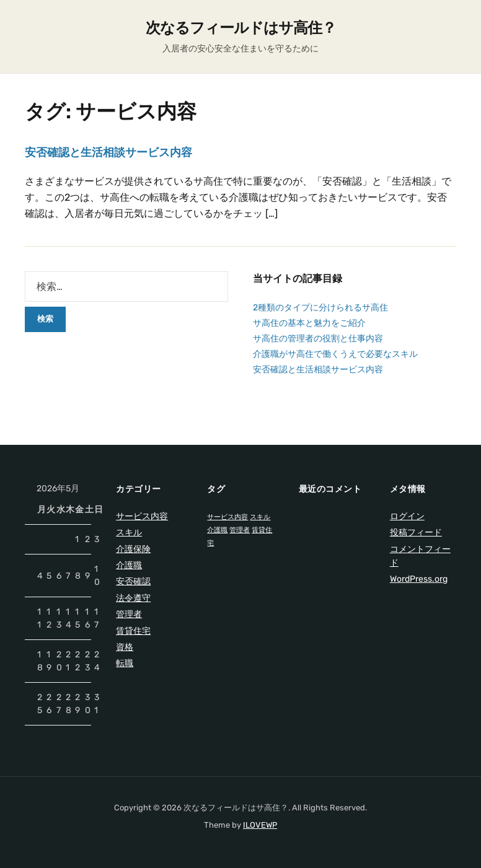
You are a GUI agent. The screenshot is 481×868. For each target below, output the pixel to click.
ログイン (407, 516)
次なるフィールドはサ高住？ (241, 28)
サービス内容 (142, 516)
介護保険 (133, 549)
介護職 (129, 565)
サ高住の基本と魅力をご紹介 (309, 323)
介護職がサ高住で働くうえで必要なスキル (335, 354)
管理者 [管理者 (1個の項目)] (240, 530)
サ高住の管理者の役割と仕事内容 (318, 339)
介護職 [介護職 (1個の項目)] (217, 530)
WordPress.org (419, 579)
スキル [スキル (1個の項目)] (260, 517)
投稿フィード (416, 533)
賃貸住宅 (133, 631)
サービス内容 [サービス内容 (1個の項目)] (227, 517)
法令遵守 (133, 598)
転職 (125, 663)
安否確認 (133, 581)
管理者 (129, 614)
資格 (125, 647)
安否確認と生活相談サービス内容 (108, 152)
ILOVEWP (260, 825)
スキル (129, 533)
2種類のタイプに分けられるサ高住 (320, 308)
